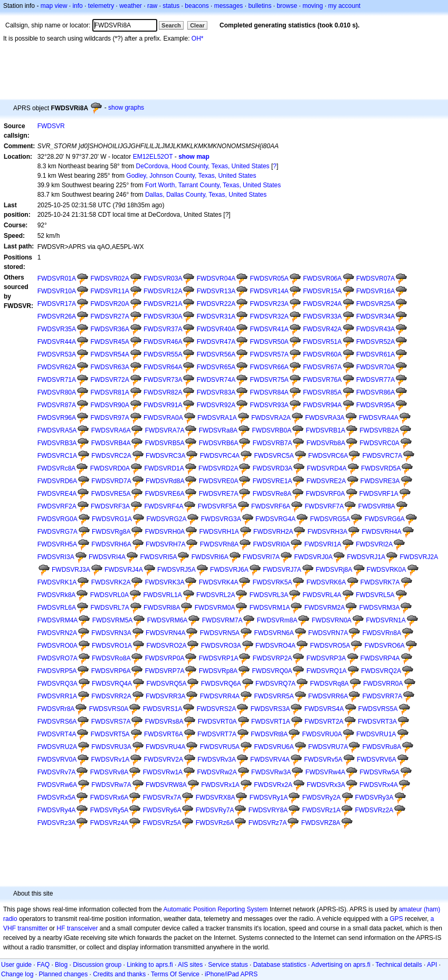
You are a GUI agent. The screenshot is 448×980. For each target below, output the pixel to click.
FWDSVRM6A (168, 620)
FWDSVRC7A (382, 456)
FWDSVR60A (322, 354)
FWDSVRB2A (380, 430)
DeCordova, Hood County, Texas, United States (203, 166)
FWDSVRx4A (379, 785)
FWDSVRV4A (270, 760)
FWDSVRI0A (271, 544)
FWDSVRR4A (220, 696)
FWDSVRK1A (57, 582)
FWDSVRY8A (268, 810)
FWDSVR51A (322, 342)
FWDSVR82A (163, 392)
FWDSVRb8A (326, 443)
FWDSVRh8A (219, 544)
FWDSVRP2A (273, 658)
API (432, 965)
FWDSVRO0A (58, 646)
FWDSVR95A (375, 405)
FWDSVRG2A (166, 519)
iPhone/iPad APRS (231, 974)
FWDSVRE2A (326, 481)
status (171, 6)
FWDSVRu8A (382, 747)
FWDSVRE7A (219, 494)
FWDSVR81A (109, 392)
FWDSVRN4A (165, 633)
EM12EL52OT (153, 157)
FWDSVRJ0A (313, 557)
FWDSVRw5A (379, 772)
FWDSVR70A (375, 367)
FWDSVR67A (322, 367)
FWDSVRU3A (111, 747)
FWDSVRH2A (273, 532)
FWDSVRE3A (380, 481)
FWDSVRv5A (323, 760)
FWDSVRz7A (268, 823)
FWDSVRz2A (374, 810)
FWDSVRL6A (57, 608)
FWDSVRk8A (57, 595)
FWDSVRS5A (378, 709)
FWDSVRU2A (57, 747)
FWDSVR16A (375, 291)
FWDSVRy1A (269, 798)
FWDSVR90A (109, 405)
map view (54, 6)
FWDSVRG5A (330, 519)
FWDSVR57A (269, 354)
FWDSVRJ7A (282, 570)
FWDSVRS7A (111, 722)
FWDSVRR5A (274, 696)
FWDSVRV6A (376, 760)
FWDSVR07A (375, 278)
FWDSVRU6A (274, 747)
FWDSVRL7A (109, 608)
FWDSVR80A (57, 392)
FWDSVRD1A (164, 468)
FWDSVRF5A (217, 506)
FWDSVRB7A (273, 443)
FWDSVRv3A (217, 760)
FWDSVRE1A (273, 481)
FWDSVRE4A (57, 494)
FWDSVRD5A (381, 468)
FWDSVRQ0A (272, 671)
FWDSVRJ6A (229, 570)
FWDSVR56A (216, 354)
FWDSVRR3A (165, 696)
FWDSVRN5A (220, 633)
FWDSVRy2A (322, 798)
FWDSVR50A (269, 342)
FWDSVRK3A (165, 582)
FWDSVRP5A (57, 671)
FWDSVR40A (216, 329)
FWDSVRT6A (164, 734)
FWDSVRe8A (272, 494)
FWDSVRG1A (112, 519)
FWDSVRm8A (277, 620)
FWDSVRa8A (218, 430)
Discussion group (97, 965)
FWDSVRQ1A (327, 671)
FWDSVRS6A (57, 722)
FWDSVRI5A (158, 557)
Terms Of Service (175, 974)
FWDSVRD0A (110, 468)
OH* (198, 39)
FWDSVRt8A (269, 734)
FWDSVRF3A (110, 506)
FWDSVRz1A (322, 810)
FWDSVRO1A (112, 646)
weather (131, 6)
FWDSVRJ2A (419, 557)
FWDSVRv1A (110, 760)
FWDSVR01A (57, 278)
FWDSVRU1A (376, 734)
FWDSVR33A (322, 316)
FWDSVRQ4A (112, 684)
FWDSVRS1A (163, 709)
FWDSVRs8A (164, 722)
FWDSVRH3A (327, 532)
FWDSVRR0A (383, 684)
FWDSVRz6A (215, 823)
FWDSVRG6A (385, 519)
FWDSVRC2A (111, 456)
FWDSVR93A (269, 405)
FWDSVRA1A (217, 418)
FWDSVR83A (216, 392)
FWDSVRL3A (269, 595)
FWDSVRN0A (332, 620)
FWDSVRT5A (110, 734)
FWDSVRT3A (377, 722)
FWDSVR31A (216, 316)
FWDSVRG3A (221, 519)
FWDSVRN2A (57, 633)
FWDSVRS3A (270, 709)
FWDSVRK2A (111, 582)
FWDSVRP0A (165, 658)
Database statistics (280, 965)
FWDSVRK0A (387, 570)
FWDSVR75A (269, 380)
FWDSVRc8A (57, 468)
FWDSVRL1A (162, 595)
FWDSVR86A (375, 392)
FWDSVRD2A (218, 468)
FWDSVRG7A (58, 532)
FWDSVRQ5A (166, 684)
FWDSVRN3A (111, 633)
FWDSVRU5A (220, 747)
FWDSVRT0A (217, 722)
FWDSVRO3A (221, 646)
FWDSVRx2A (273, 785)
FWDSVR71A (57, 380)
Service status (228, 965)
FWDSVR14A (269, 291)
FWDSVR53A (57, 354)
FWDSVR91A (163, 405)
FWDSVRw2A (217, 772)
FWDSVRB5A (165, 443)
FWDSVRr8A (56, 709)
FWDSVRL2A (216, 595)
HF (61, 928)
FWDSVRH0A (165, 532)
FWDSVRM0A (215, 608)
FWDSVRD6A (57, 481)
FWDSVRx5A (57, 798)
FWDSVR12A (163, 291)
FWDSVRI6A (210, 557)
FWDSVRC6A (328, 456)
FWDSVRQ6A (221, 684)
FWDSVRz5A (162, 823)
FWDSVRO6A (385, 646)
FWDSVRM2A (325, 608)
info (77, 6)
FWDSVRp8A (218, 671)
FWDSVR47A (216, 342)
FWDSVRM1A (270, 608)
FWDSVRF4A (164, 506)
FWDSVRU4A (165, 747)
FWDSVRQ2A (381, 671)
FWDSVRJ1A (366, 557)
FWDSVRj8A (334, 570)
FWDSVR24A (322, 304)
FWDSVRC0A (380, 443)
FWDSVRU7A (328, 747)
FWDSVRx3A (326, 785)
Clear (197, 25)
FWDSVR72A (109, 380)
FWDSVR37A (163, 329)
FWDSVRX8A (216, 798)
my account (344, 6)
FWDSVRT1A (271, 722)
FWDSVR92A (216, 405)
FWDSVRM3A (380, 608)
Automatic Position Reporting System (215, 909)
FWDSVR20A (109, 304)
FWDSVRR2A (111, 696)
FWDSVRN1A (385, 620)
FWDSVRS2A (217, 709)
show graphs (126, 108)
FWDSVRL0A (109, 595)
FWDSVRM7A (222, 620)
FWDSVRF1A (379, 494)
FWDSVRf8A (377, 506)
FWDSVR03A (163, 278)
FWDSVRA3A (325, 418)
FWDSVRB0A (271, 430)
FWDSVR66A (269, 367)
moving (313, 6)
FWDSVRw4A (325, 772)
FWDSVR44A (57, 342)
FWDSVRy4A (57, 810)
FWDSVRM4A (58, 620)
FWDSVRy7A (215, 810)
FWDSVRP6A (111, 671)
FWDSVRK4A (219, 582)
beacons (197, 6)
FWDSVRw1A (163, 772)
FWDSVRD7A (111, 481)
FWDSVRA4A (379, 418)
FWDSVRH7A (165, 544)
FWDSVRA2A (271, 418)
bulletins (260, 6)
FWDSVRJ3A (71, 570)
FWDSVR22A (216, 304)
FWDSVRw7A (111, 785)
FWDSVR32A (269, 316)
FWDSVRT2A (324, 722)
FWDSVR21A (163, 304)
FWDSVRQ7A (275, 684)
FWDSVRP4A (380, 658)
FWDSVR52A (375, 342)
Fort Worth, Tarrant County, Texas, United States (213, 185)
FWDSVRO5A (330, 646)
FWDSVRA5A (57, 430)
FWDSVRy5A (109, 810)
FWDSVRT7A (217, 734)
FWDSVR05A (269, 278)
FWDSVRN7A (328, 633)
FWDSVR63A (109, 367)
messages (229, 6)
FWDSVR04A (216, 278)
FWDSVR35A (57, 329)
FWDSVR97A (109, 418)
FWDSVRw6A (57, 785)
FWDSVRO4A (275, 646)
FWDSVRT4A (57, 734)
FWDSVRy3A (374, 798)
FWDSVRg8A (111, 532)
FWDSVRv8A (109, 772)
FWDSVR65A (216, 367)
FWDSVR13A (216, 291)
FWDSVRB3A (57, 443)
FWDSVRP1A (219, 658)
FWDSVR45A (109, 342)
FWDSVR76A (322, 380)
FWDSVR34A (375, 316)
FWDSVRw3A (271, 772)
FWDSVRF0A (326, 494)
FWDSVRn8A (382, 633)
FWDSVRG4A (275, 519)
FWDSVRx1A (220, 785)
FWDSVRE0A (219, 481)
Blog (61, 965)
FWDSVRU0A (322, 734)
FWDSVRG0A (58, 519)
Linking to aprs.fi (150, 965)
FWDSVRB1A (326, 430)
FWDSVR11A (109, 291)
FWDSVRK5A (273, 582)
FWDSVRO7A (58, 658)
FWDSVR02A (109, 278)
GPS (396, 919)
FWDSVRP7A (165, 671)
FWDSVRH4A (381, 532)
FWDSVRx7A (162, 798)
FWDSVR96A (57, 418)
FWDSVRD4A (326, 468)
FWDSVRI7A (261, 557)
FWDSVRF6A (271, 506)
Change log (17, 974)
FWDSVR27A (109, 316)
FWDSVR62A (57, 367)
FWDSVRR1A (57, 696)
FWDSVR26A (57, 316)
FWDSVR (51, 126)
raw (152, 6)
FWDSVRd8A (165, 481)
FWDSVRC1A (57, 456)
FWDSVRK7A (380, 582)
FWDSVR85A (322, 392)
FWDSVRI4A (107, 557)
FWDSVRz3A (57, 823)
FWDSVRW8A (166, 785)
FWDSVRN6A (274, 633)
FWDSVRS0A (109, 709)
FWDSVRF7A (324, 506)
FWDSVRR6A (328, 696)
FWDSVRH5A (57, 544)
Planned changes (63, 974)
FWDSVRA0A (163, 418)
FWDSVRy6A (162, 810)
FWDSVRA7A (165, 430)
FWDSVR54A (109, 354)
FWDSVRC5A (274, 456)
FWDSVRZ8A (321, 823)
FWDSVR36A (109, 329)
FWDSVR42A (322, 329)
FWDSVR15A (322, 291)
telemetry (101, 6)
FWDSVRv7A (57, 772)
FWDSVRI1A (323, 544)
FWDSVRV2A (164, 760)
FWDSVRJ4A (124, 570)
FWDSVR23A (269, 304)
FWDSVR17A (57, 304)
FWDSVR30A (163, 316)
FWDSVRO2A (166, 646)
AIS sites (190, 965)
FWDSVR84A (269, 392)
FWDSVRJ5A (177, 570)
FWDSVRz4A (109, 823)
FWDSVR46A (163, 342)
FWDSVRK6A (326, 582)
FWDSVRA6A (111, 430)
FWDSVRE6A (165, 494)
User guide (16, 965)
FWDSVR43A (375, 329)
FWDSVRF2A (57, 506)
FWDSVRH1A (219, 532)
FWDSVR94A (322, 405)
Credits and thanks (119, 974)
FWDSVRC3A (165, 456)
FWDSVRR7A (382, 696)
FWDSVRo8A (111, 658)
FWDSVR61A (375, 354)
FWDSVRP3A (326, 658)
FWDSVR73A (163, 380)
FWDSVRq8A (329, 684)
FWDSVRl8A (162, 608)
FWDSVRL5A (375, 595)
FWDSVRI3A (56, 557)
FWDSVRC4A (220, 456)
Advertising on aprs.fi (341, 965)
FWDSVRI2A (374, 544)
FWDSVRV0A (57, 760)
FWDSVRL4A (322, 595)
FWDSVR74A (216, 380)
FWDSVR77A (375, 380)
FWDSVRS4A (324, 709)
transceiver (83, 928)
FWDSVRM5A (113, 620)
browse (287, 6)
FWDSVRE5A (111, 494)
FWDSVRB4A (111, 443)
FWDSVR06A (322, 278)
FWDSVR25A (375, 304)
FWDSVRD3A (273, 468)
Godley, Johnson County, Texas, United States (191, 176)
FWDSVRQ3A (58, 684)
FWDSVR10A (57, 291)
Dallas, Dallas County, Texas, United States (206, 195)
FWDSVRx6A (109, 798)
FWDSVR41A (269, 329)
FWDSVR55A (163, 354)
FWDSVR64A (163, 367)
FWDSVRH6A (111, 544)
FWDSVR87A (57, 405)
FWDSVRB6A (219, 443)
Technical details (399, 965)
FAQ (43, 965)
